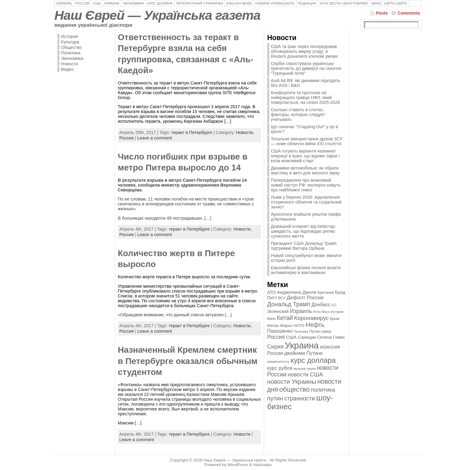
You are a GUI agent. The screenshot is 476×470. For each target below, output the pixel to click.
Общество (71, 47)
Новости (70, 64)
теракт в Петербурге (192, 132)
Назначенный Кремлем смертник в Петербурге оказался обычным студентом (188, 361)
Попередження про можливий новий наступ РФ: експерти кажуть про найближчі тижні (306, 185)
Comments (409, 13)
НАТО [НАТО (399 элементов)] (299, 326)
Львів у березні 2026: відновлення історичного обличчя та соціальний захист (306, 202)
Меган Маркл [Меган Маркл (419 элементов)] (280, 326)
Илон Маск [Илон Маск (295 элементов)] (321, 312)
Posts (382, 13)
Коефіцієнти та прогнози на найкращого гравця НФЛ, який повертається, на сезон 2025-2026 (305, 98)
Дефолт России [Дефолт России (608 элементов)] (305, 298)
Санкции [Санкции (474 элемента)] (307, 337)
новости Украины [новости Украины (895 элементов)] (292, 382)
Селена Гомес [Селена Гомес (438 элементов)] (331, 337)
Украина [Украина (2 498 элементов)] (302, 345)
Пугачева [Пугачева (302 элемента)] (301, 331)
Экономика (72, 58)
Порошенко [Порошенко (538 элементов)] (280, 331)
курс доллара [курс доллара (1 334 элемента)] (313, 360)
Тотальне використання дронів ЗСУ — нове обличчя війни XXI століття (307, 141)
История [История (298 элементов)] (337, 312)
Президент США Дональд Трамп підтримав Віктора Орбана (304, 246)
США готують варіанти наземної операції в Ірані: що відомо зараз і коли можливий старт (305, 156)
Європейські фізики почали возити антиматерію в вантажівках (306, 270)
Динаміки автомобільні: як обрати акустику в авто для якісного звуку (305, 170)
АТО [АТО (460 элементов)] (271, 292)
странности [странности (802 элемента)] (299, 398)
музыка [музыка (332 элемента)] (300, 368)
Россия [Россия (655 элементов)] (276, 337)
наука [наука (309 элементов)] (311, 369)
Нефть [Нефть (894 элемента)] (315, 325)
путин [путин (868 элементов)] (275, 398)
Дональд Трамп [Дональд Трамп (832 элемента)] (289, 304)
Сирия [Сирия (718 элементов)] (275, 346)
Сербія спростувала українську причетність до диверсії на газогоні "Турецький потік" (306, 68)
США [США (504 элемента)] (291, 337)
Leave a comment (155, 138)
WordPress (238, 465)
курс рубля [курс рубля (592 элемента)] (280, 368)
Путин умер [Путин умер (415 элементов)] (320, 331)
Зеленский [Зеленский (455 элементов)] (278, 311)
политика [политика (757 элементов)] (323, 390)
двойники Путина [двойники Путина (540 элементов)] (303, 353)
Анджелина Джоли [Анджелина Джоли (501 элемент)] (297, 292)
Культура (70, 42)
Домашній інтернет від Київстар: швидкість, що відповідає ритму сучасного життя (303, 231)
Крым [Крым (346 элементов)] (335, 319)
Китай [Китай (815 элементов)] (285, 318)
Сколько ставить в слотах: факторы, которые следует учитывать (298, 115)
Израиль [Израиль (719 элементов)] (301, 311)
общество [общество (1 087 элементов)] (294, 389)
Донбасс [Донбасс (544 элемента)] (321, 304)
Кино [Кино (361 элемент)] (271, 319)
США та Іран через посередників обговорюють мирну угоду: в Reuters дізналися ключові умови (304, 51)
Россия (126, 138)
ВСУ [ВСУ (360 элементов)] (282, 298)
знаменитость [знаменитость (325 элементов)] (278, 362)
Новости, (245, 132)
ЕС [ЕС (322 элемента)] (334, 305)
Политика (71, 53)
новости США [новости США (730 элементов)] (305, 374)
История (70, 36)
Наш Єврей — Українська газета (157, 15)
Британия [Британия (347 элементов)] (326, 293)
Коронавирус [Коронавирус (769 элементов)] (311, 318)
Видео (67, 69)
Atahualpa (262, 465)
